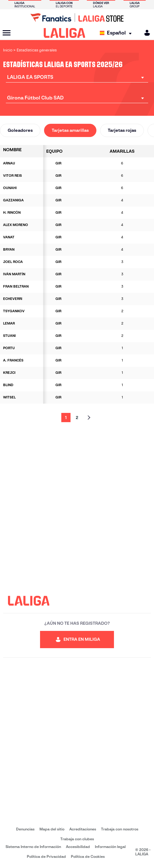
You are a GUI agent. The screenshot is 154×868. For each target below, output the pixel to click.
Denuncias (25, 829)
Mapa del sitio (52, 829)
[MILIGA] (145, 33)
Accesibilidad (78, 847)
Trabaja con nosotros (120, 829)
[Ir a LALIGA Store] (77, 18)
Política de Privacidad (46, 856)
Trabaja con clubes (77, 839)
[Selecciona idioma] (117, 33)
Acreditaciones (83, 829)
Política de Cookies (88, 856)
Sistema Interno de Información (33, 847)
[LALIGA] (65, 33)
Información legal (110, 847)
